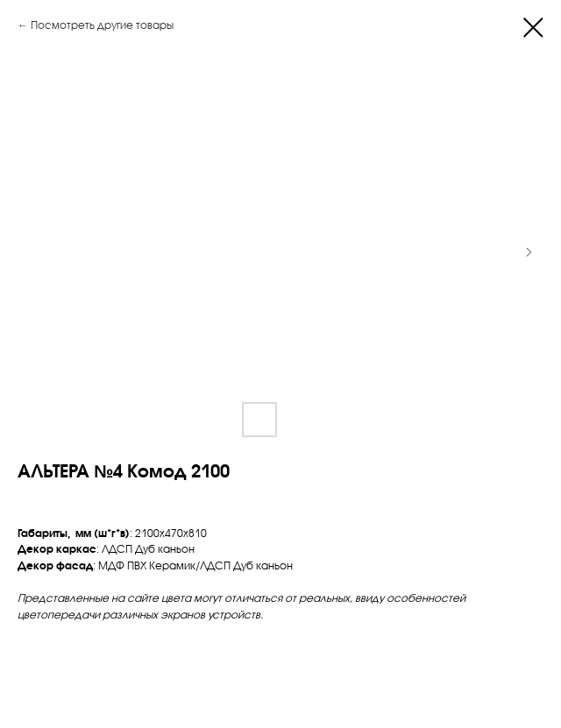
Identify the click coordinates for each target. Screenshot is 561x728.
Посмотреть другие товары (102, 25)
